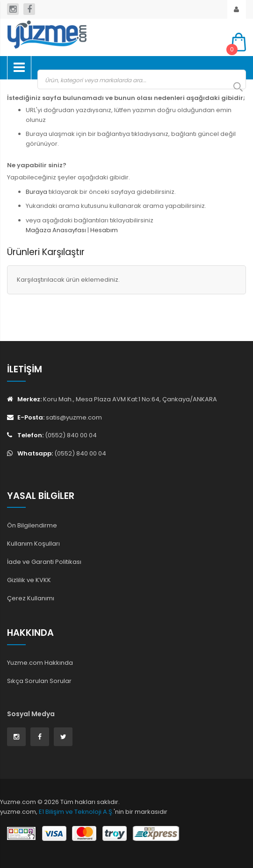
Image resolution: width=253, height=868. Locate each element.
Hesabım (104, 230)
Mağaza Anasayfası (56, 230)
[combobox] (142, 79)
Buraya (36, 192)
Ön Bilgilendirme (32, 525)
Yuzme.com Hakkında (40, 663)
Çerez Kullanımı (31, 598)
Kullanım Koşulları (33, 544)
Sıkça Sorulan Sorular (39, 681)
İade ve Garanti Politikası (44, 562)
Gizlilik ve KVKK (29, 580)
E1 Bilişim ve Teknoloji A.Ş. (76, 812)
